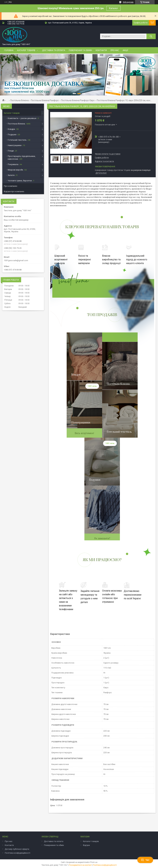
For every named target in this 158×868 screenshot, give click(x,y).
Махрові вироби (15, 170)
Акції (125, 50)
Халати (11, 175)
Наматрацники (15, 145)
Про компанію (11, 186)
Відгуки (86, 845)
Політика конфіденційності (18, 853)
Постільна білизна (20, 100)
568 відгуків (128, 2)
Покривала (13, 164)
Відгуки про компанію (14, 191)
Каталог (113, 8)
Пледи (11, 151)
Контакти (101, 50)
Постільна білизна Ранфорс (45, 100)
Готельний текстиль (17, 140)
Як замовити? (102, 538)
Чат (145, 860)
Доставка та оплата (54, 50)
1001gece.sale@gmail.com (16, 260)
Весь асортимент (84, 433)
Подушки (12, 135)
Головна (9, 50)
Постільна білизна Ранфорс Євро (78, 100)
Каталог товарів (26, 50)
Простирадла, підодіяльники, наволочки (22, 158)
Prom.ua (94, 862)
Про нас (115, 50)
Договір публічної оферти (17, 849)
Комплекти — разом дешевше (22, 118)
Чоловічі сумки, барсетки (20, 181)
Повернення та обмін (80, 50)
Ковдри (11, 129)
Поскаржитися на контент (80, 865)
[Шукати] (151, 36)
